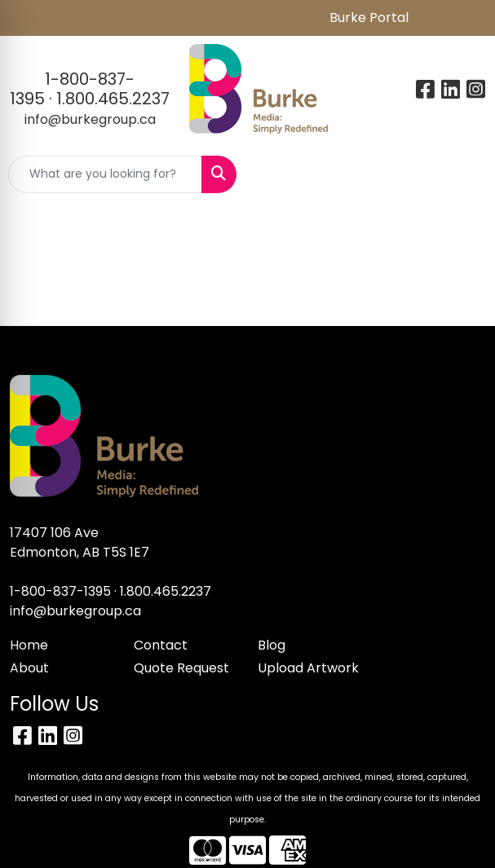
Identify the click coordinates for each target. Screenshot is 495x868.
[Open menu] (462, 174)
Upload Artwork (308, 668)
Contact (161, 645)
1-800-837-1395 (60, 591)
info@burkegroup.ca (90, 119)
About (29, 668)
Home (29, 645)
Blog (272, 645)
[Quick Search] (105, 174)
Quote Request (181, 668)
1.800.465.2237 (113, 99)
